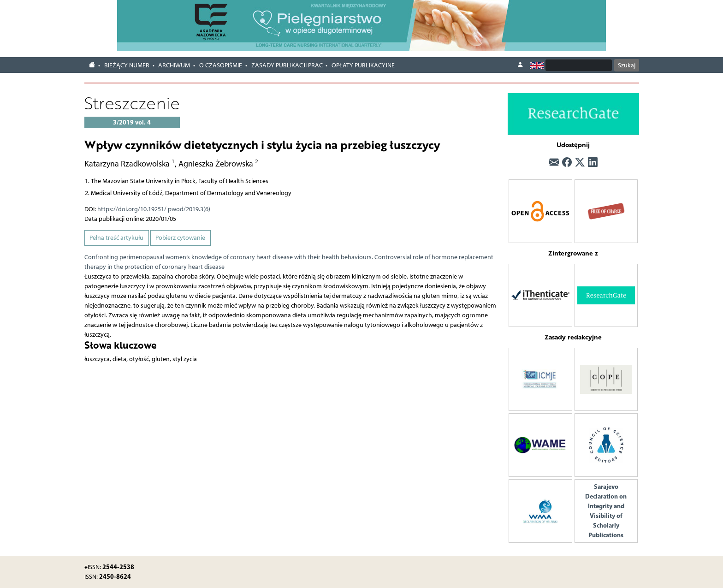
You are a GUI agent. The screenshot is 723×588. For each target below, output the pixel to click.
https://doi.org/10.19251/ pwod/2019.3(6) (154, 209)
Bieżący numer (127, 65)
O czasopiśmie (221, 65)
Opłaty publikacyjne (363, 65)
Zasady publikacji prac (287, 65)
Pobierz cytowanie (180, 238)
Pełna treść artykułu (116, 238)
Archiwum (174, 65)
